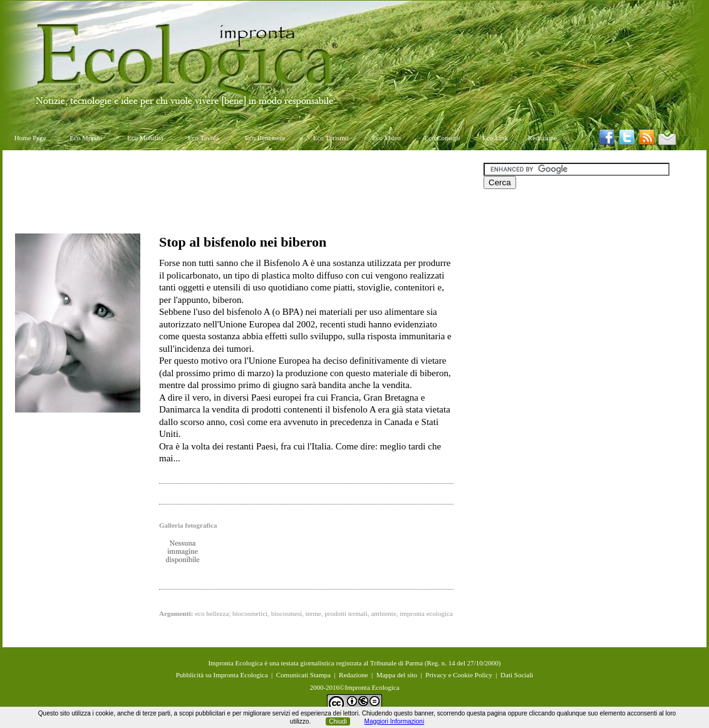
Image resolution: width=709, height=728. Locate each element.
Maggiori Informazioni (395, 721)
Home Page (30, 138)
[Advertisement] (243, 191)
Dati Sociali (517, 675)
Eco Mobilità (145, 138)
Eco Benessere (265, 138)
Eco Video (386, 138)
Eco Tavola (203, 138)
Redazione (542, 138)
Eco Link (495, 138)
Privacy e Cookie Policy (459, 675)
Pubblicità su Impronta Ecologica (222, 675)
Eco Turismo (331, 138)
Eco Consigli (442, 138)
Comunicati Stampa (303, 675)
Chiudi (338, 721)
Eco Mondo (86, 138)
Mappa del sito (397, 675)
